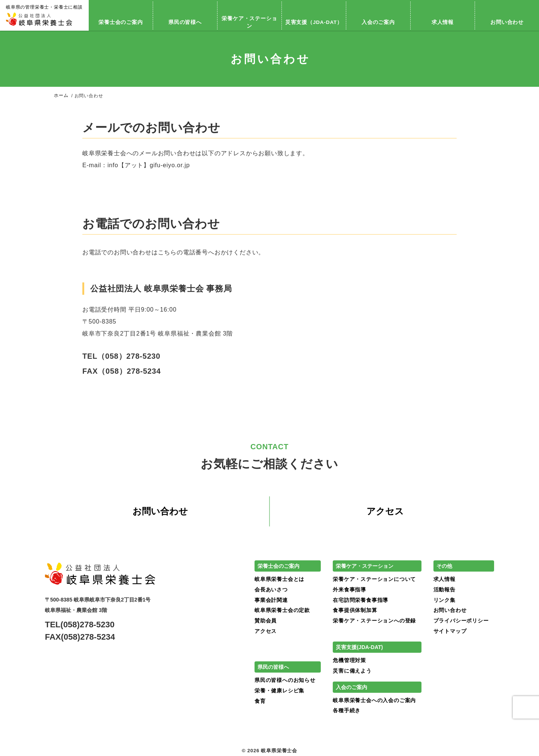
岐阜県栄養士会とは (279, 579)
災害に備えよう (352, 671)
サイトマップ (450, 631)
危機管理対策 (349, 661)
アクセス (385, 512)
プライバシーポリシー (461, 621)
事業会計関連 (271, 600)
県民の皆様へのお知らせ (285, 680)
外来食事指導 (349, 590)
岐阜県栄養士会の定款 (282, 610)
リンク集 (444, 600)
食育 (260, 701)
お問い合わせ (160, 512)
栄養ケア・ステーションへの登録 (374, 621)
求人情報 (443, 22)
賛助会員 (266, 621)
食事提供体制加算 (355, 610)
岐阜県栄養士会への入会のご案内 (374, 700)
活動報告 (444, 590)
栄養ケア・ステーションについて (374, 579)
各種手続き (347, 711)
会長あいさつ (271, 590)
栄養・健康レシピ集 (279, 691)
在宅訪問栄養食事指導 (360, 600)
